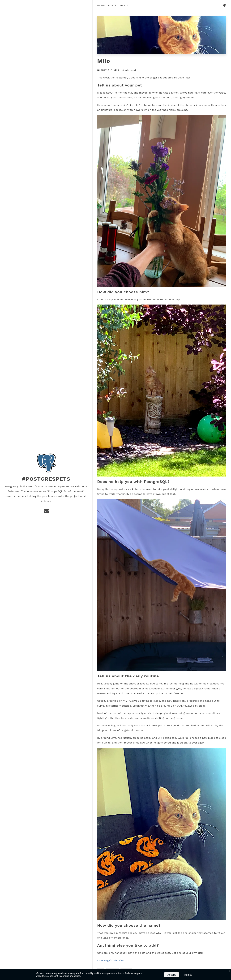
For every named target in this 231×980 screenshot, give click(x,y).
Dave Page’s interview (111, 960)
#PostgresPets (46, 479)
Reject (188, 975)
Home (101, 5)
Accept (172, 975)
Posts (112, 5)
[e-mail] (46, 512)
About (124, 5)
